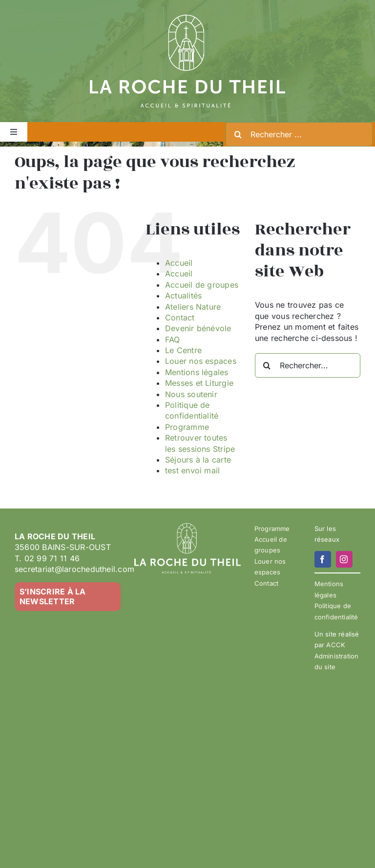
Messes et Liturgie (199, 383)
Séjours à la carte (198, 460)
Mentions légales (197, 372)
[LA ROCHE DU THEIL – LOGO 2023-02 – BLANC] (187, 19)
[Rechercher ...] (299, 134)
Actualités (183, 296)
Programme (187, 427)
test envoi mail (193, 470)
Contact (180, 318)
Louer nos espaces (201, 361)
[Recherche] (238, 134)
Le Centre (183, 350)
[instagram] (344, 559)
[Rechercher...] (308, 365)
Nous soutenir (191, 394)
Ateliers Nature (193, 307)
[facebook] (323, 559)
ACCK (336, 645)
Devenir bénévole (198, 328)
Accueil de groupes (202, 285)
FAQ (173, 339)
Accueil (179, 263)
